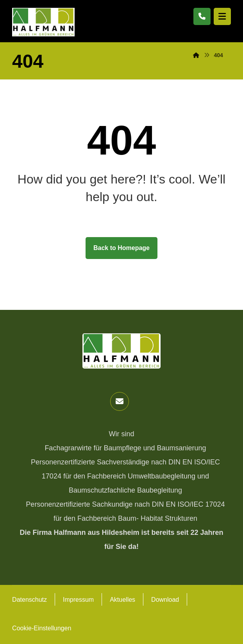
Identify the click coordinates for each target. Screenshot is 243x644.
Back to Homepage (121, 248)
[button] (120, 401)
